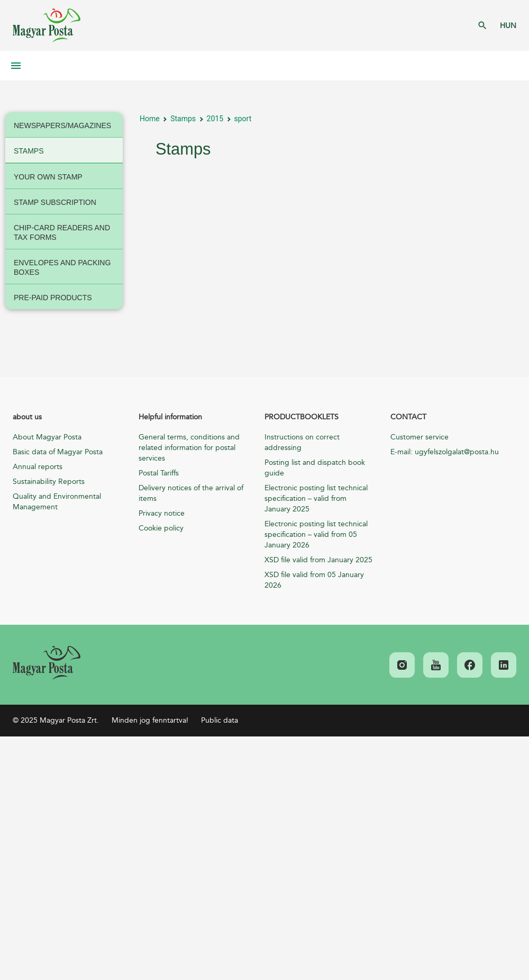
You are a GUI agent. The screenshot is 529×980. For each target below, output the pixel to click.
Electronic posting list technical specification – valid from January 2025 (316, 498)
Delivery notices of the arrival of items (191, 493)
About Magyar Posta (47, 437)
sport (243, 119)
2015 (215, 119)
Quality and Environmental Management (57, 502)
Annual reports (38, 467)
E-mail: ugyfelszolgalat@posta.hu (445, 452)
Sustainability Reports (49, 482)
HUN (508, 26)
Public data (220, 720)
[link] (47, 663)
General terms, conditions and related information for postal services (189, 448)
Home (150, 119)
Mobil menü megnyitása (16, 66)
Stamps (183, 119)
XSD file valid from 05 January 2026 (314, 580)
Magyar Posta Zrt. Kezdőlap (47, 25)
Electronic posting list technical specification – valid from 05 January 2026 (316, 534)
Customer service (419, 437)
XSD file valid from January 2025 (318, 560)
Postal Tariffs (159, 473)
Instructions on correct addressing (302, 442)
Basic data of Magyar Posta (58, 452)
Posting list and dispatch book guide (315, 468)
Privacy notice (162, 513)
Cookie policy (161, 528)
